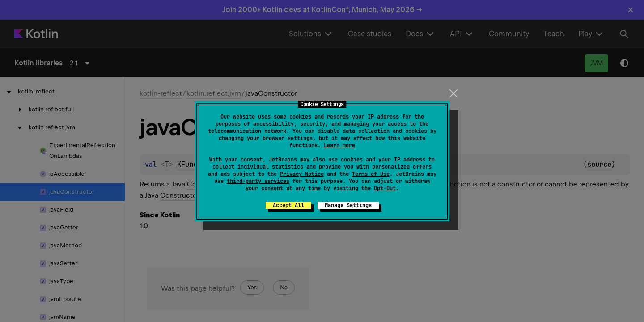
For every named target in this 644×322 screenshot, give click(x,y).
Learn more (339, 145)
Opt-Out (385, 188)
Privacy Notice (302, 174)
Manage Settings (348, 205)
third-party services (258, 181)
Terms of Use (371, 174)
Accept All (288, 205)
